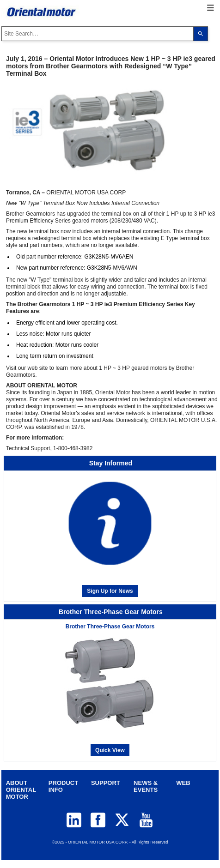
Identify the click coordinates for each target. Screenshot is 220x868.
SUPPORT (106, 783)
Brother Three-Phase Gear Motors (110, 627)
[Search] (201, 34)
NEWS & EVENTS (146, 786)
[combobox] (97, 34)
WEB (183, 783)
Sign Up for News (110, 591)
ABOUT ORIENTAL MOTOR (21, 790)
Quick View (110, 750)
